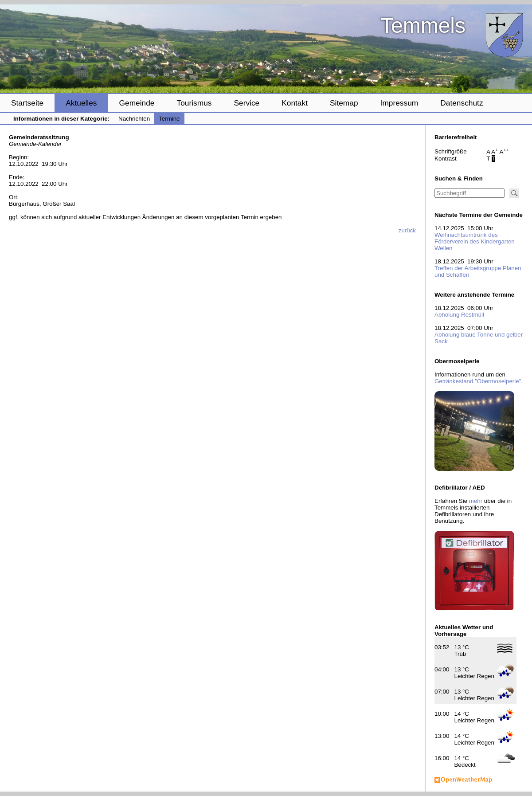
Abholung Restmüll (459, 315)
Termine (169, 119)
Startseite (27, 103)
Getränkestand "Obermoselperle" (478, 381)
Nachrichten (134, 119)
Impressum (399, 103)
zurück (407, 230)
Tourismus (194, 103)
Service (246, 103)
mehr (476, 501)
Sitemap (344, 103)
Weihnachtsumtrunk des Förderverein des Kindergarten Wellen (475, 241)
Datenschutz (462, 103)
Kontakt (295, 103)
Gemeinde (137, 103)
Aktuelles (81, 103)
